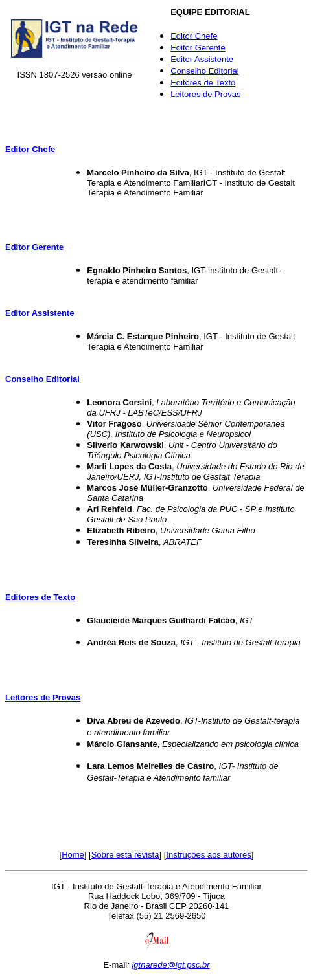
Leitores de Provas (205, 94)
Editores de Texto (203, 83)
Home (73, 855)
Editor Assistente (202, 59)
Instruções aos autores (209, 855)
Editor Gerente (198, 48)
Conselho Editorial (205, 71)
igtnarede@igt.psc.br (170, 965)
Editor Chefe (194, 36)
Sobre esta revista (125, 855)
